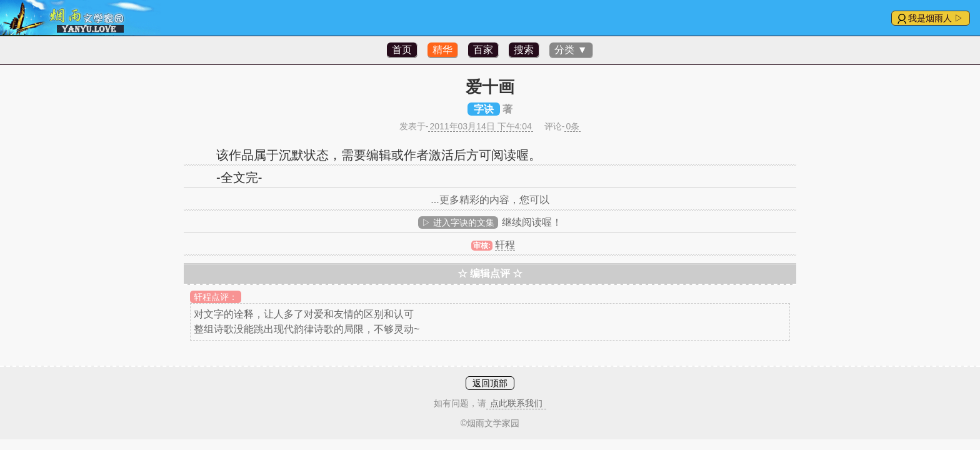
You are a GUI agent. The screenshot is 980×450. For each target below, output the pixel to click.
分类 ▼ (571, 50)
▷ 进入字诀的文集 (458, 222)
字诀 (484, 109)
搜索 (524, 50)
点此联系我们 (516, 403)
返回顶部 (490, 383)
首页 (402, 50)
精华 (442, 50)
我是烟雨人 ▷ (936, 18)
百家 (483, 50)
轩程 (505, 245)
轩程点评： (216, 297)
